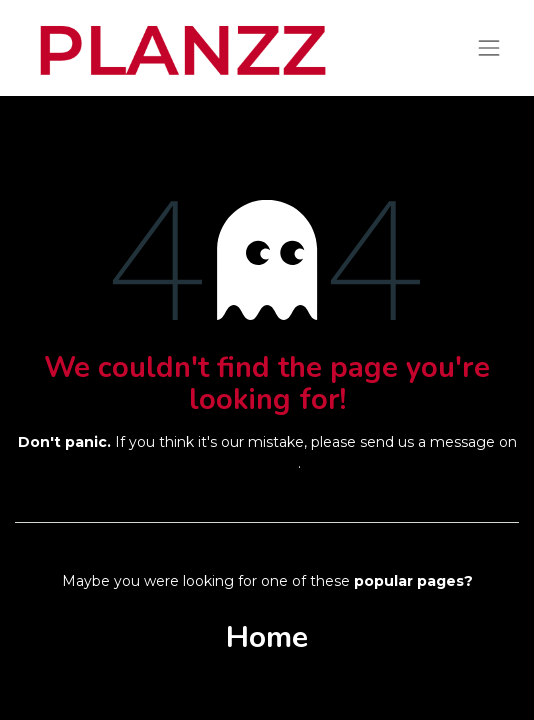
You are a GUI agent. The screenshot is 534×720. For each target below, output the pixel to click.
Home (267, 637)
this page (265, 463)
